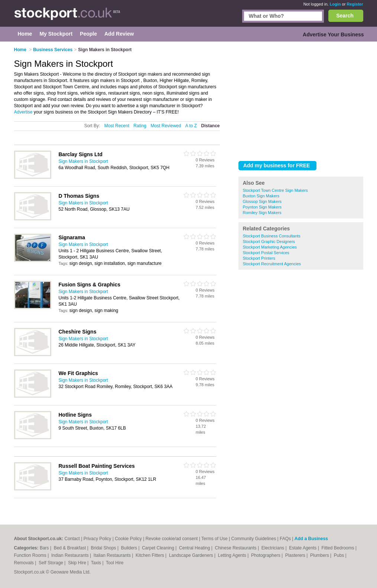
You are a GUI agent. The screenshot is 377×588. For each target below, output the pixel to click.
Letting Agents (233, 555)
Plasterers (296, 555)
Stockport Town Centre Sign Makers (275, 190)
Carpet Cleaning (159, 548)
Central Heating (195, 548)
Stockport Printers (259, 258)
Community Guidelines (253, 539)
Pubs (340, 555)
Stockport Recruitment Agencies (272, 264)
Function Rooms (31, 555)
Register (355, 4)
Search (345, 16)
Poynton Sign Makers (262, 207)
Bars (45, 548)
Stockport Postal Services (266, 253)
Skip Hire (78, 563)
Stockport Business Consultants (272, 236)
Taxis (97, 563)
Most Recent (117, 126)
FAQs (285, 539)
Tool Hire (115, 563)
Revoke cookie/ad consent (172, 539)
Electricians (274, 548)
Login (335, 4)
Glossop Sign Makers (262, 201)
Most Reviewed (166, 126)
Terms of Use (214, 539)
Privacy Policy (97, 539)
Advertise (23, 112)
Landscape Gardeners (192, 555)
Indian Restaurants (71, 555)
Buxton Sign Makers (261, 196)
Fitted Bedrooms (338, 548)
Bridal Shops (104, 548)
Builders (130, 548)
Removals (25, 563)
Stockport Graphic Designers (269, 242)
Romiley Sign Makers (262, 213)
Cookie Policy (128, 539)
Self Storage (51, 563)
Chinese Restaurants (236, 548)
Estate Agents (303, 548)
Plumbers (320, 555)
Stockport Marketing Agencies (270, 247)
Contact (72, 539)
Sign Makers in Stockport (83, 161)
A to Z (191, 126)
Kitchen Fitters (150, 555)
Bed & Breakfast (71, 548)
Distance (210, 126)
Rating (140, 126)
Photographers (266, 555)
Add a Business (311, 539)
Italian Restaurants (113, 555)
